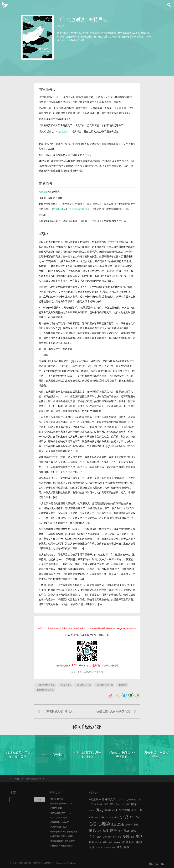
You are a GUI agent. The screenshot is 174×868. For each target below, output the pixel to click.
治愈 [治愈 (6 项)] (119, 837)
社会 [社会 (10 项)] (91, 842)
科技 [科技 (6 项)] (110, 842)
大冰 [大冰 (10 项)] (134, 810)
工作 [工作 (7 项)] (132, 817)
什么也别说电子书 (105, 685)
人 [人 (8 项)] (125, 800)
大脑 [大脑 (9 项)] (140, 810)
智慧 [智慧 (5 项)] (110, 837)
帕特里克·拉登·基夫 (45, 690)
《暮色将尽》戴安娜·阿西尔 (61, 846)
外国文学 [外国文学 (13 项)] (124, 810)
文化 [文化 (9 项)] (133, 831)
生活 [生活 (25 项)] (139, 836)
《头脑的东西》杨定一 (59, 827)
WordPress (71, 863)
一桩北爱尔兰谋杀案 (79, 209)
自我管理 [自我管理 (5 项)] (107, 847)
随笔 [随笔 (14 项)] (120, 847)
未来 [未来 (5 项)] (115, 837)
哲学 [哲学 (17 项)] (108, 810)
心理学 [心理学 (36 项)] (104, 824)
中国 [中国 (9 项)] (101, 799)
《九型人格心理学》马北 (60, 813)
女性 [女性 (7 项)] (91, 817)
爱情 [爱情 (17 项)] (126, 836)
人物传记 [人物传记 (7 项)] (131, 800)
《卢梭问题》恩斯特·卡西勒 (61, 836)
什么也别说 (62, 131)
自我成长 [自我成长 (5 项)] (99, 847)
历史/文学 (62, 26)
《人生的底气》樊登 (58, 818)
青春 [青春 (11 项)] (127, 847)
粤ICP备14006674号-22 (43, 863)
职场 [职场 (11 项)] (92, 847)
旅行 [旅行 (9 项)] (99, 837)
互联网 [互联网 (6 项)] (119, 800)
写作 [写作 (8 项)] (112, 804)
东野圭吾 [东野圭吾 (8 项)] (93, 800)
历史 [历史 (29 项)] (99, 810)
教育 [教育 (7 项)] (121, 831)
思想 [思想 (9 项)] (114, 825)
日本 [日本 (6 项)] (105, 837)
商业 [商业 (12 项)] (115, 810)
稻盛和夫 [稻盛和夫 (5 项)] (117, 842)
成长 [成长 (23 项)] (92, 830)
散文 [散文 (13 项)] (127, 830)
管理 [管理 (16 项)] (125, 842)
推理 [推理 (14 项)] (106, 830)
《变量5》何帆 (56, 808)
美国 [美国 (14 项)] (139, 842)
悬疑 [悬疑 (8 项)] (136, 825)
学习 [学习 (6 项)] (111, 817)
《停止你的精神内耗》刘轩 (61, 804)
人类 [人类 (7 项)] (91, 804)
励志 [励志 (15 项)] (134, 804)
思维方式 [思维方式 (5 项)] (129, 825)
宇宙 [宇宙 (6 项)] (116, 817)
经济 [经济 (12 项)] (132, 842)
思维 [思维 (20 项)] (121, 824)
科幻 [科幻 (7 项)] (105, 842)
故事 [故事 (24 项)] (113, 830)
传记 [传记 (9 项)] (106, 804)
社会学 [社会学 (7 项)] (98, 842)
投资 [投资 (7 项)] (99, 831)
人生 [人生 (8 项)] (139, 800)
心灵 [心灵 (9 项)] (137, 817)
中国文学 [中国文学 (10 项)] (110, 799)
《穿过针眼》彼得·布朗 (59, 822)
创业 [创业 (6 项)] (128, 804)
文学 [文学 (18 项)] (92, 836)
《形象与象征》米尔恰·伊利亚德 (63, 832)
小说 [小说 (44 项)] (124, 817)
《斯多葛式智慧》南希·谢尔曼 (62, 841)
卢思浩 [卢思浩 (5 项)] (92, 810)
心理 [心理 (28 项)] (93, 824)
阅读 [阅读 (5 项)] (114, 847)
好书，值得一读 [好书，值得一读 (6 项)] (101, 817)
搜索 (13, 793)
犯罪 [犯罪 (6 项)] (132, 837)
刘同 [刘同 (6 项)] (123, 804)
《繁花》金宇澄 (56, 799)
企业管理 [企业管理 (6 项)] (98, 804)
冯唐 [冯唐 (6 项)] (117, 804)
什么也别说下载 (84, 685)
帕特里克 (43, 192)
